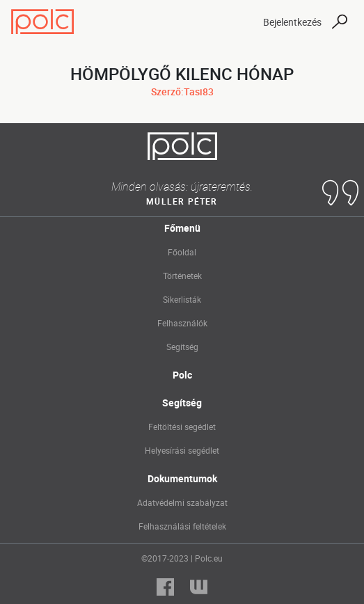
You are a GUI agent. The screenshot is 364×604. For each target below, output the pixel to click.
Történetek (182, 276)
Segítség (182, 347)
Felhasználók (182, 323)
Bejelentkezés (292, 22)
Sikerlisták (182, 299)
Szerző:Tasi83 (182, 92)
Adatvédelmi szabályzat (182, 502)
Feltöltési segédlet (182, 427)
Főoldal (182, 252)
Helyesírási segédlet (182, 450)
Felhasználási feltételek (182, 526)
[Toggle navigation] (240, 22)
